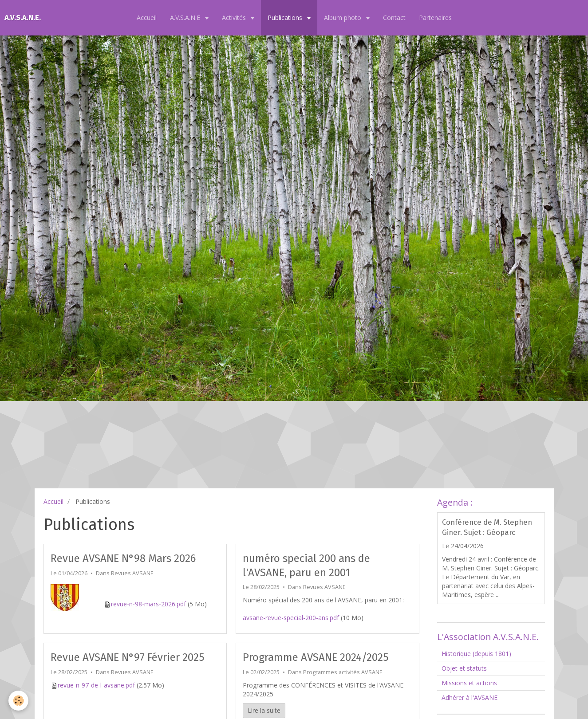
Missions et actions (469, 683)
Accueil (147, 18)
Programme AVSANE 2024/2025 (316, 657)
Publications (286, 18)
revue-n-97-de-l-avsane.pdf (96, 685)
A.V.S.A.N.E (186, 18)
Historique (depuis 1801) (476, 654)
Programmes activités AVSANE (343, 672)
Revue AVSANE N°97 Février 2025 (127, 657)
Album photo (343, 18)
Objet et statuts (464, 668)
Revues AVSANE (132, 573)
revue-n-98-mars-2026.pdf (148, 604)
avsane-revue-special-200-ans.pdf (291, 618)
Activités (235, 18)
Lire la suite (264, 710)
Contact (394, 18)
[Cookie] (19, 701)
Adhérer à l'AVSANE (470, 697)
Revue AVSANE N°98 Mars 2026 (123, 558)
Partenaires (435, 18)
